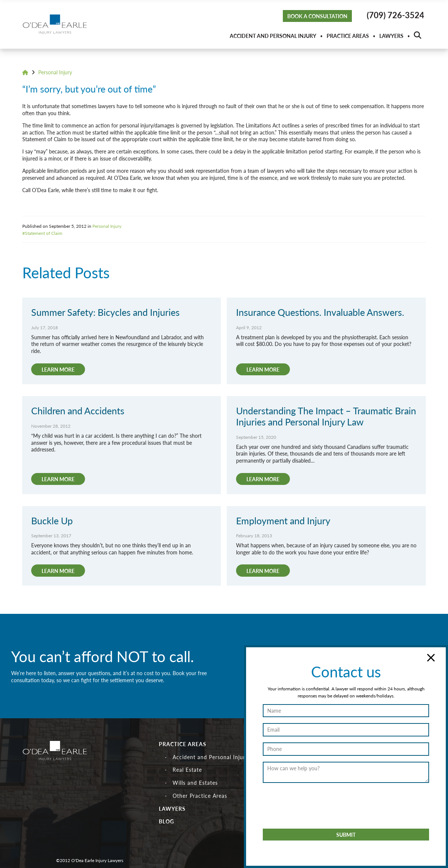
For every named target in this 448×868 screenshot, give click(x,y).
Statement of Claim (44, 233)
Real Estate (187, 770)
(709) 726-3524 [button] (395, 15)
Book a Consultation (317, 16)
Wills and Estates (195, 783)
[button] (418, 36)
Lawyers (391, 36)
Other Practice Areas (200, 796)
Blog (166, 821)
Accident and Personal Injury (273, 36)
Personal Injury (55, 72)
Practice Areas (348, 36)
